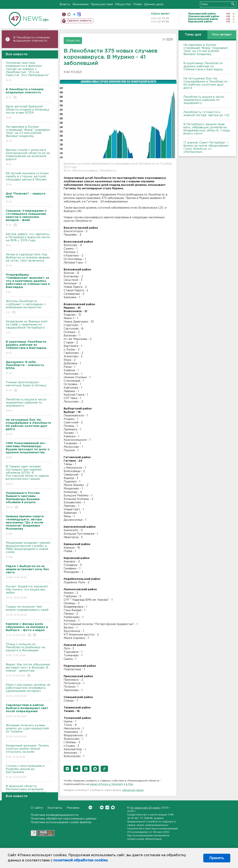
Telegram (107, 807)
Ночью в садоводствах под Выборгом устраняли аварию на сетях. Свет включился (29, 260)
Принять (217, 858)
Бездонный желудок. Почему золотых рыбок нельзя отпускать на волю (29, 751)
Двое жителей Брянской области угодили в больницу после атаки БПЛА (29, 112)
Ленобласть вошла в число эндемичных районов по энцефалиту (29, 405)
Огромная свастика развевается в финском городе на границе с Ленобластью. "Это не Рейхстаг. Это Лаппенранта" (29, 72)
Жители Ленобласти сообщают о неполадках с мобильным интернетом (29, 307)
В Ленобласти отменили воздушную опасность (32, 39)
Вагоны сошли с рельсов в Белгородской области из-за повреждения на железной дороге (29, 157)
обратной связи (133, 790)
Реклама (73, 808)
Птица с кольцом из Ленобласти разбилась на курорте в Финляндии (29, 650)
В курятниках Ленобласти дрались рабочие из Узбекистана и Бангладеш (203, 66)
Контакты (55, 808)
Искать (233, 4)
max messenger (79, 14)
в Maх (130, 784)
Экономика (80, 4)
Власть (65, 4)
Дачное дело (154, 4)
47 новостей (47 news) (145, 808)
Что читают (222, 35)
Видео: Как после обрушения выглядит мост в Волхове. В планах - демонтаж (29, 670)
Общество (123, 4)
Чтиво (138, 4)
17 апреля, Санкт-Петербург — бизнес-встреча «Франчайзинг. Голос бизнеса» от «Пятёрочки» (206, 147)
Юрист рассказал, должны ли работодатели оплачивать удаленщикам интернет (29, 691)
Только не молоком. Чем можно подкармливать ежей (29, 611)
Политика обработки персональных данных (64, 819)
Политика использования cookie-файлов (61, 822)
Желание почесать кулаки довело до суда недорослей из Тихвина (29, 731)
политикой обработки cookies (81, 860)
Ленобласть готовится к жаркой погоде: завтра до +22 (206, 114)
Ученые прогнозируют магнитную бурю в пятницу (29, 387)
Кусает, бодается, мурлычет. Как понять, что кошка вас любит (29, 592)
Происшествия (102, 4)
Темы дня (193, 35)
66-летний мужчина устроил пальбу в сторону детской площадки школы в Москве (29, 179)
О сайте (37, 808)
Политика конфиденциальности (54, 815)
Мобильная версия (64, 14)
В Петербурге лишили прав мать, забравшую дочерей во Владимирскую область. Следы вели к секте (207, 129)
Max (113, 807)
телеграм (74, 14)
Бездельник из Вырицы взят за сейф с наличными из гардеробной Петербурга (29, 327)
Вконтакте (90, 807)
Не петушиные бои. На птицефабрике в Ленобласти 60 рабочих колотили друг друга (205, 83)
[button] (67, 769)
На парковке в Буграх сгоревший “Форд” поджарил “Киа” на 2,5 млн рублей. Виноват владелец (29, 134)
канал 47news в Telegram (106, 784)
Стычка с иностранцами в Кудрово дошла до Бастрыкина (29, 772)
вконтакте (69, 14)
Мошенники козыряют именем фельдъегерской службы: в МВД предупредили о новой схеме (29, 550)
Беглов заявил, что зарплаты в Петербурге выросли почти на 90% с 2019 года (29, 240)
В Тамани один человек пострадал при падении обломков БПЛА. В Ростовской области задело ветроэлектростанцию (29, 475)
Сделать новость (79, 21)
